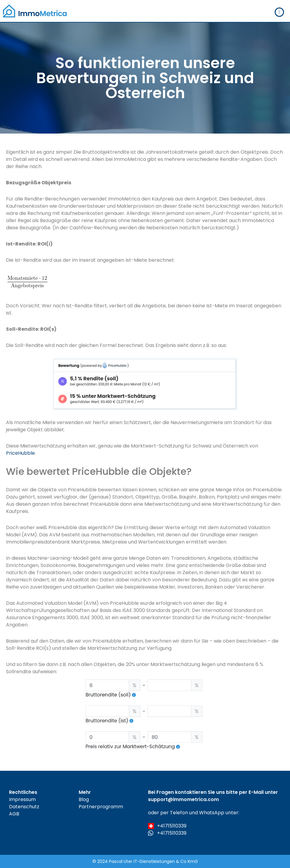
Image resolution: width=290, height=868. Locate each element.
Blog (84, 799)
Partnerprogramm (101, 807)
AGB (14, 814)
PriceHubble (20, 453)
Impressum (22, 799)
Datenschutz (24, 807)
